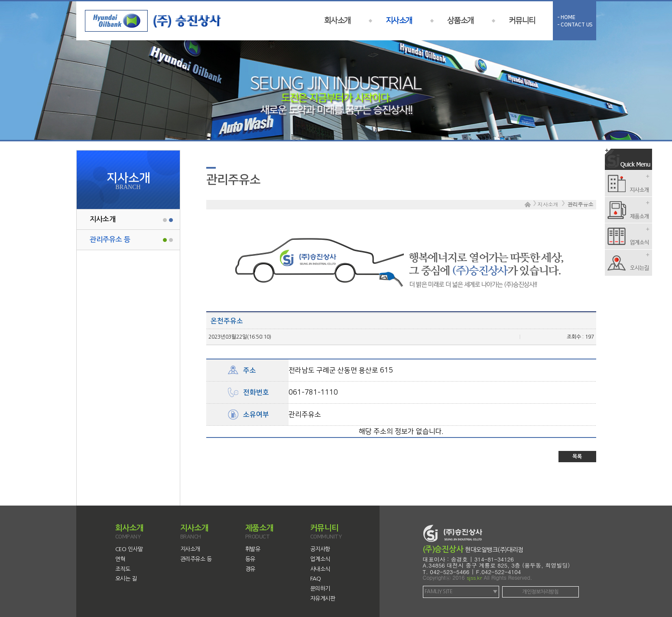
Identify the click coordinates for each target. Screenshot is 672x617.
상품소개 (461, 21)
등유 (250, 559)
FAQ (316, 579)
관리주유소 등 (110, 240)
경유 (250, 569)
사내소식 (320, 569)
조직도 (123, 569)
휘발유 (253, 549)
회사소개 (338, 21)
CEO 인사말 (129, 549)
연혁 (120, 559)
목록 (577, 457)
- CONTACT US (575, 25)
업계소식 (320, 559)
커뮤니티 (522, 21)
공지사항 (320, 549)
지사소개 (399, 21)
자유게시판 (323, 599)
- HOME (566, 18)
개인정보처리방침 (540, 592)
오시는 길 (126, 579)
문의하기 (320, 589)
